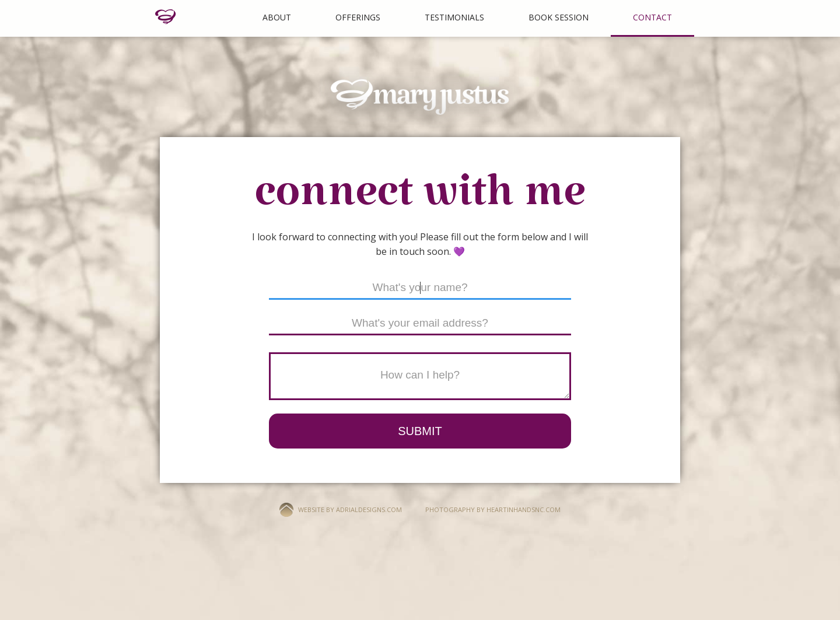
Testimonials (454, 17)
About (277, 17)
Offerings (358, 17)
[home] (166, 17)
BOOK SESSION (559, 17)
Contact (652, 17)
